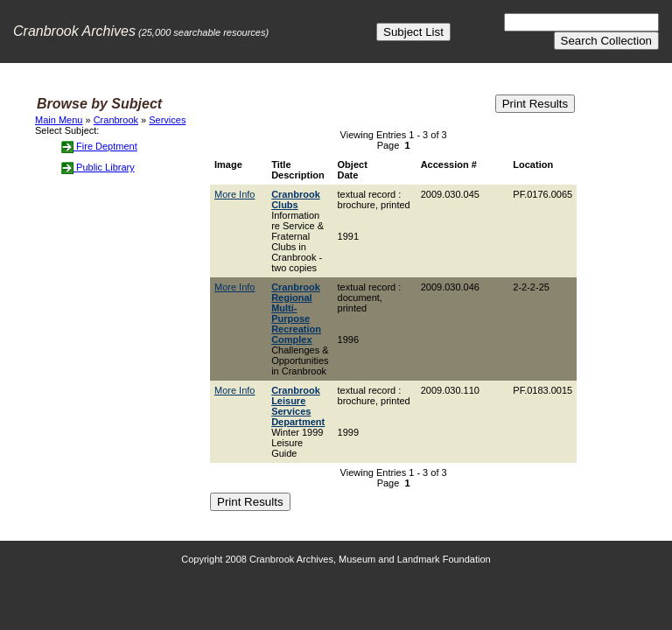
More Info (234, 194)
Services (167, 120)
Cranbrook (116, 120)
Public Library (98, 167)
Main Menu (59, 120)
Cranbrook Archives (74, 31)
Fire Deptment (99, 146)
